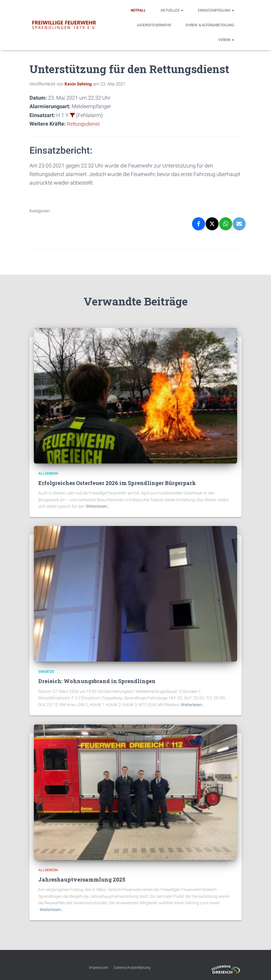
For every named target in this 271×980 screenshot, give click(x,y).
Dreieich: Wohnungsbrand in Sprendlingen (97, 681)
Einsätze (46, 672)
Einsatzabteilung (216, 10)
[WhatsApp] (226, 224)
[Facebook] (199, 224)
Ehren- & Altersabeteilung (210, 25)
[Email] (239, 224)
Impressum (99, 967)
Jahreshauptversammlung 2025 (82, 879)
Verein (226, 40)
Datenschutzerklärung (132, 967)
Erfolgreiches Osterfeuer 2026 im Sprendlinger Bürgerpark (117, 483)
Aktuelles (172, 10)
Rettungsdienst (84, 124)
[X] (212, 224)
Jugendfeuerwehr (154, 25)
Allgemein (48, 473)
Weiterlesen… (98, 506)
